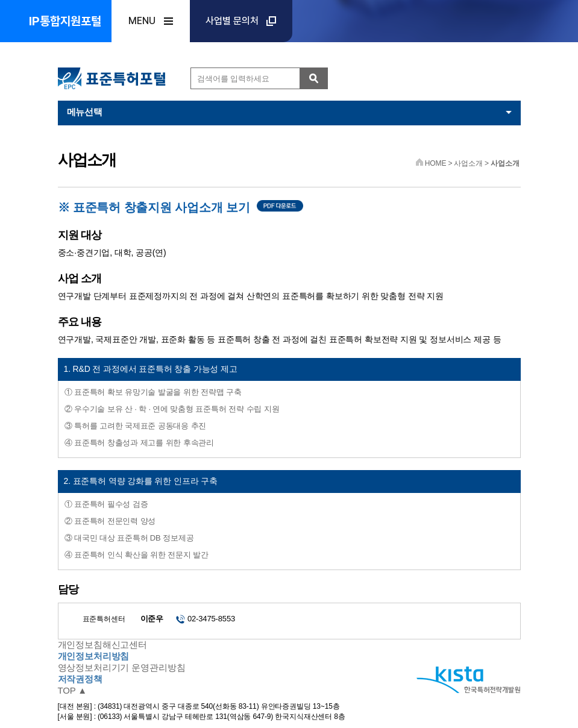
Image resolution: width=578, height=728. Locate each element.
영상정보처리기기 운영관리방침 (122, 667)
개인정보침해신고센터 (103, 645)
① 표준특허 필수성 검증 (106, 504)
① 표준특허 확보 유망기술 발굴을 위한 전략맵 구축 (153, 392)
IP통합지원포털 (65, 21)
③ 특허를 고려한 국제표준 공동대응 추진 (136, 426)
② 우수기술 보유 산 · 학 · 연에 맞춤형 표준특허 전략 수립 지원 (172, 409)
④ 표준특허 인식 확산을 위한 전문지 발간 (137, 555)
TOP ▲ (73, 690)
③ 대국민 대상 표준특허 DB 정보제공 (129, 538)
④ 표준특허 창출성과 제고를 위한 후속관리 (140, 443)
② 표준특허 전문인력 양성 (110, 521)
